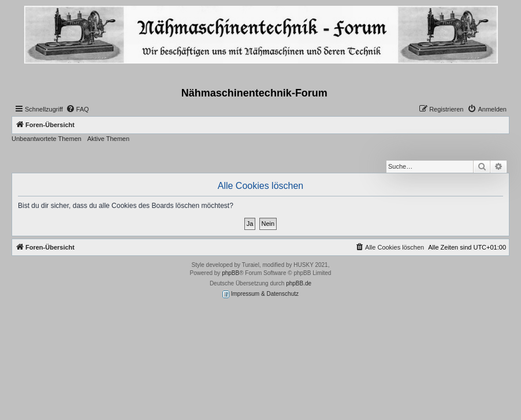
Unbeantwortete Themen (46, 139)
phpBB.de (299, 283)
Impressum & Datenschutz (260, 294)
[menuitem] (77, 109)
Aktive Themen (108, 139)
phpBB (230, 273)
